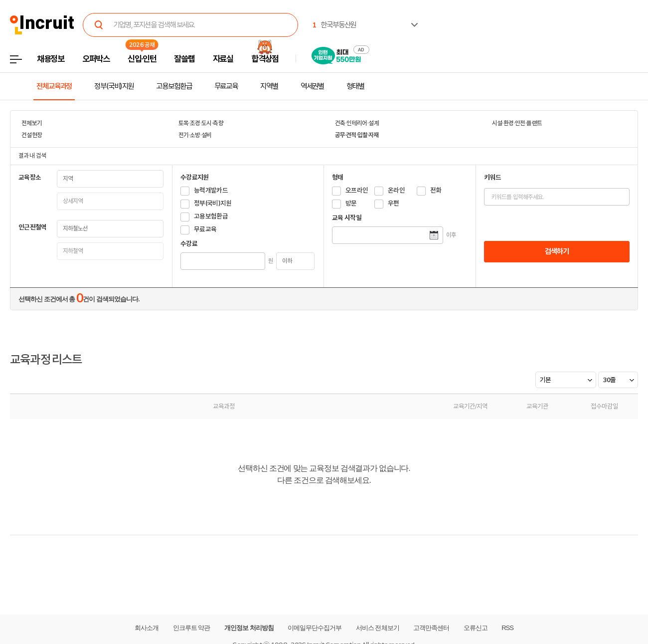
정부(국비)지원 (114, 86)
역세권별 (313, 86)
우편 (394, 203)
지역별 (269, 86)
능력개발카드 (211, 190)
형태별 (355, 86)
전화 (436, 190)
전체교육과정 (54, 86)
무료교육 (226, 86)
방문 (351, 203)
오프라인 (357, 190)
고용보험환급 (174, 86)
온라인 (396, 190)
